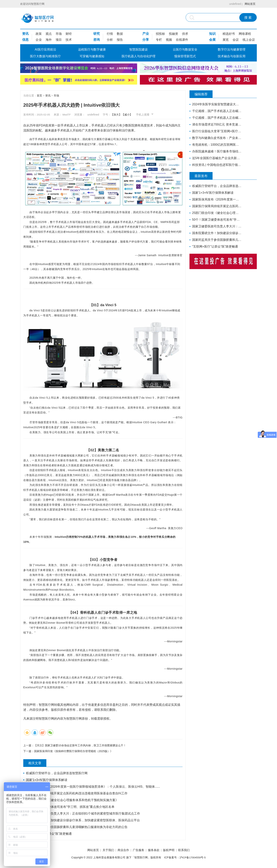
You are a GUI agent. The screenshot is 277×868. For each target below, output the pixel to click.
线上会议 (249, 40)
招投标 (160, 34)
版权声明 (172, 851)
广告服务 (138, 851)
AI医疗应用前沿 (45, 49)
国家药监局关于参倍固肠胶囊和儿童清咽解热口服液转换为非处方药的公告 (77, 827)
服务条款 (155, 851)
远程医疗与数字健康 (92, 49)
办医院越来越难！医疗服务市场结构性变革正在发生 (216, 151)
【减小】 (131, 115)
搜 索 (248, 18)
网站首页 (249, 4)
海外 (49, 40)
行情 (110, 34)
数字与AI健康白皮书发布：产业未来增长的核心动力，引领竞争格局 (216, 138)
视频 (169, 40)
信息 (25, 40)
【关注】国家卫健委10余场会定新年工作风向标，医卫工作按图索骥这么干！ (80, 745)
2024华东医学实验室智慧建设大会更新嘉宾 (216, 104)
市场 (59, 34)
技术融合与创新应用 (232, 56)
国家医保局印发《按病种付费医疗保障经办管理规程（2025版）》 (73, 752)
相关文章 (37, 763)
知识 (212, 34)
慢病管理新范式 (185, 56)
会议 (236, 40)
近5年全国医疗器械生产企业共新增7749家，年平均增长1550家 (216, 158)
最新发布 (203, 176)
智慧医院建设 (138, 49)
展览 (226, 40)
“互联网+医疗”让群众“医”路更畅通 (49, 834)
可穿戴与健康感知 (92, 56)
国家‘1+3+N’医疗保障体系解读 (47, 780)
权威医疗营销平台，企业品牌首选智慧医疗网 (57, 774)
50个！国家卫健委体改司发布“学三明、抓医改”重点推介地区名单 (70, 807)
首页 (39, 96)
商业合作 (122, 851)
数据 (120, 34)
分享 (146, 40)
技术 (69, 40)
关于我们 (105, 851)
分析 (110, 40)
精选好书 (229, 34)
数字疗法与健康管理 (232, 49)
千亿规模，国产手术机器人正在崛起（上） (216, 118)
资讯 (25, 34)
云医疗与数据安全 (185, 49)
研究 (97, 34)
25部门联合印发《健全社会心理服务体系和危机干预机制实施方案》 (73, 800)
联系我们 (189, 851)
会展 (212, 40)
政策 (39, 34)
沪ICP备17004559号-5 (193, 858)
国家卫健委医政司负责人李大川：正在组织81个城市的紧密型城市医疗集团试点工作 (83, 814)
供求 (185, 34)
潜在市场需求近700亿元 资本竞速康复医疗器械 (216, 124)
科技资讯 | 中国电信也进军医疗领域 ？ (216, 165)
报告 (120, 40)
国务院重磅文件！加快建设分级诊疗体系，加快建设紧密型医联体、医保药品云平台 (83, 821)
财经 (69, 34)
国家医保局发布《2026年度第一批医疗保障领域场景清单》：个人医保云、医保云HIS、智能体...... (93, 787)
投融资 (174, 34)
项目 (59, 40)
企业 (39, 40)
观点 (49, 34)
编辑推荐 (203, 94)
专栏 (159, 40)
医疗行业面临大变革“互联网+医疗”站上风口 (216, 131)
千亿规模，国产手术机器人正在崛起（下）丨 (216, 111)
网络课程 (245, 34)
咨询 (97, 40)
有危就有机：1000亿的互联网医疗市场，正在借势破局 (216, 145)
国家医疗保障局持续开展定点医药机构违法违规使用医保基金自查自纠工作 (77, 794)
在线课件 (182, 40)
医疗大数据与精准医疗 (45, 56)
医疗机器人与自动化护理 (138, 56)
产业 (146, 34)
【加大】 (120, 115)
